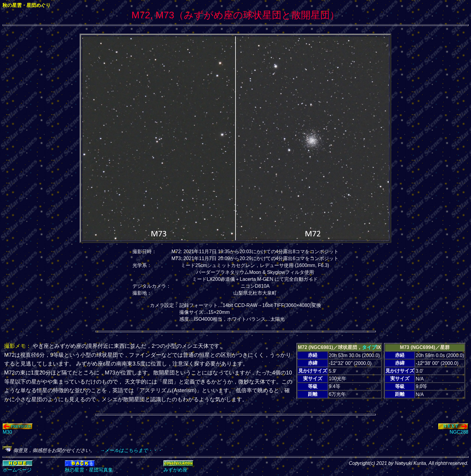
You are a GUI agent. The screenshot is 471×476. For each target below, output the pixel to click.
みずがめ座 (175, 470)
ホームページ (17, 470)
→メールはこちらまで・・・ (129, 450)
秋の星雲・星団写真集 (89, 470)
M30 (18, 430)
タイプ (369, 347)
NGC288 (453, 430)
